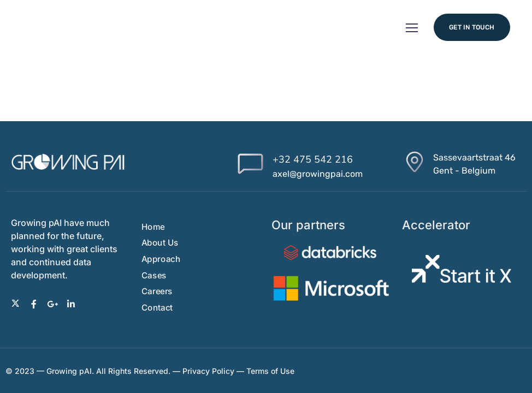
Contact (157, 308)
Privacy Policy (208, 371)
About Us (160, 243)
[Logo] (68, 162)
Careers (157, 291)
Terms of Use (271, 371)
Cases (154, 275)
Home (153, 227)
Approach (161, 259)
